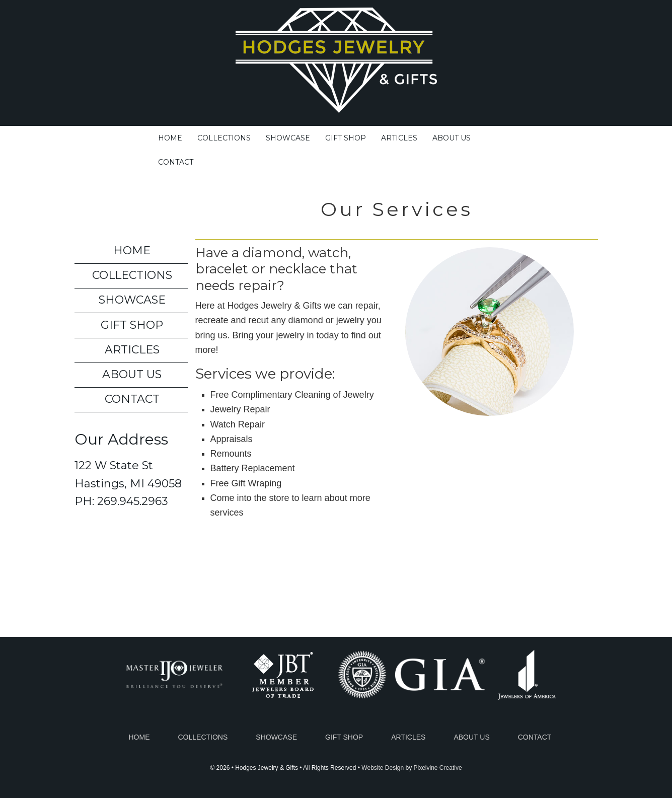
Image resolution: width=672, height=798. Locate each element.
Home (132, 250)
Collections (132, 275)
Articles (132, 350)
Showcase (132, 300)
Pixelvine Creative (438, 768)
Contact (132, 399)
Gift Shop (132, 325)
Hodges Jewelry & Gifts (336, 67)
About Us (132, 374)
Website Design (383, 768)
